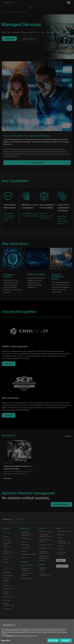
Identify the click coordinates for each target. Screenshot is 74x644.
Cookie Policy (10, 638)
